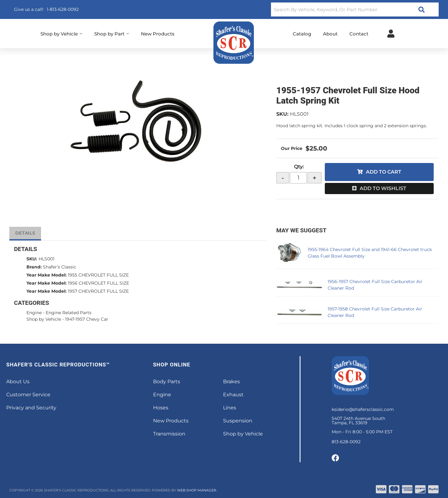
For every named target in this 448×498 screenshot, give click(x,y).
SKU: (282, 114)
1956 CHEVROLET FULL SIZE (98, 283)
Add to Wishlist (383, 188)
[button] (355, 9)
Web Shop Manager (197, 490)
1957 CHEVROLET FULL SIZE (98, 291)
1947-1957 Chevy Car (87, 319)
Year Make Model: (47, 275)
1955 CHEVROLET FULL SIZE (98, 275)
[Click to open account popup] (391, 34)
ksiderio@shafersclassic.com (363, 409)
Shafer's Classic (60, 267)
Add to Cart (384, 172)
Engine (34, 313)
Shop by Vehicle (44, 319)
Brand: (34, 267)
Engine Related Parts (69, 313)
